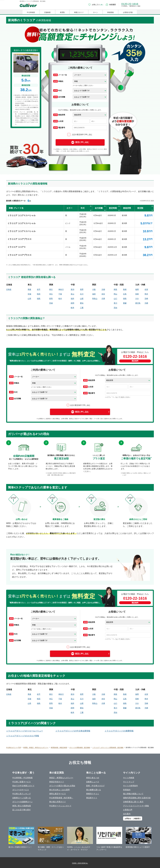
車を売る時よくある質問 (59, 790)
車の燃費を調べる (94, 790)
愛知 (82, 303)
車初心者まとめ (93, 778)
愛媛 (125, 303)
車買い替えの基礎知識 (22, 806)
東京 (51, 289)
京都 (103, 289)
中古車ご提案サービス (22, 782)
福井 (72, 299)
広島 (125, 294)
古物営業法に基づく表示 (133, 802)
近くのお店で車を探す (22, 810)
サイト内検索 (129, 778)
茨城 (51, 303)
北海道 (9, 289)
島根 (125, 289)
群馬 (51, 299)
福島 (39, 299)
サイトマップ (129, 782)
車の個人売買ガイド (58, 802)
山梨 (82, 299)
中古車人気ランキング (22, 794)
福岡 (137, 289)
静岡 (72, 303)
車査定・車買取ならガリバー (61, 778)
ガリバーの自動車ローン (22, 802)
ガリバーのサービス (21, 790)
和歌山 (95, 299)
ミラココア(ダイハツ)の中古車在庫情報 (73, 731)
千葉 (60, 294)
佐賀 (146, 289)
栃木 (60, 299)
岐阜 (72, 308)
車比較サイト (92, 798)
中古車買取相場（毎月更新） (61, 798)
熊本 (146, 294)
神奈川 (61, 289)
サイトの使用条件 (130, 786)
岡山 (115, 294)
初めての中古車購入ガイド (23, 786)
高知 (115, 308)
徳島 (125, 299)
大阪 (94, 289)
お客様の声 (128, 810)
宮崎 (146, 299)
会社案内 (127, 814)
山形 (29, 299)
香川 (115, 303)
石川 (82, 294)
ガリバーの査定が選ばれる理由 (62, 786)
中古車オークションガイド (60, 806)
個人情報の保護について (133, 794)
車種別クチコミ (93, 794)
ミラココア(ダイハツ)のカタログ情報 (23, 736)
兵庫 (103, 299)
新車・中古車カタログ (95, 786)
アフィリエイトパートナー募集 (136, 806)
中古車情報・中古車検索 (22, 778)
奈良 (103, 294)
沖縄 (146, 303)
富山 (72, 294)
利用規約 (127, 790)
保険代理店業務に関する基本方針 (137, 798)
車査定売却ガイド (57, 782)
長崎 (137, 294)
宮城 (29, 294)
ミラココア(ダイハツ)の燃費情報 (119, 731)
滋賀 (94, 294)
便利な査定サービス (58, 794)
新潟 (72, 289)
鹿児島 (138, 303)
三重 (82, 308)
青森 (29, 289)
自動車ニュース (93, 782)
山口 (115, 299)
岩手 (39, 289)
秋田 (39, 294)
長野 (82, 289)
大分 (137, 299)
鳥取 (115, 289)
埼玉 (51, 294)
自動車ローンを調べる (22, 798)
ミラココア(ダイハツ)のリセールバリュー (25, 731)
